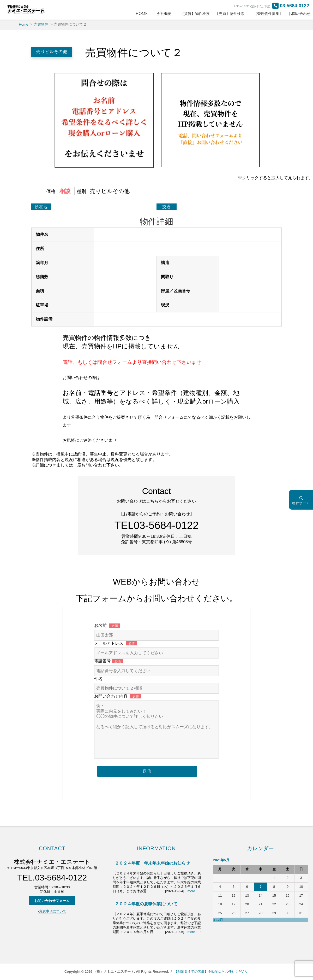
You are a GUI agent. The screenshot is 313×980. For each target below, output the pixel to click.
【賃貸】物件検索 (195, 14)
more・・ (195, 891)
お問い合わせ (299, 14)
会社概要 (166, 14)
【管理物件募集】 (268, 14)
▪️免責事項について (52, 911)
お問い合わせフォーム (52, 901)
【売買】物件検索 (232, 14)
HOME (143, 14)
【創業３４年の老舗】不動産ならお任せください (211, 972)
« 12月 (218, 920)
